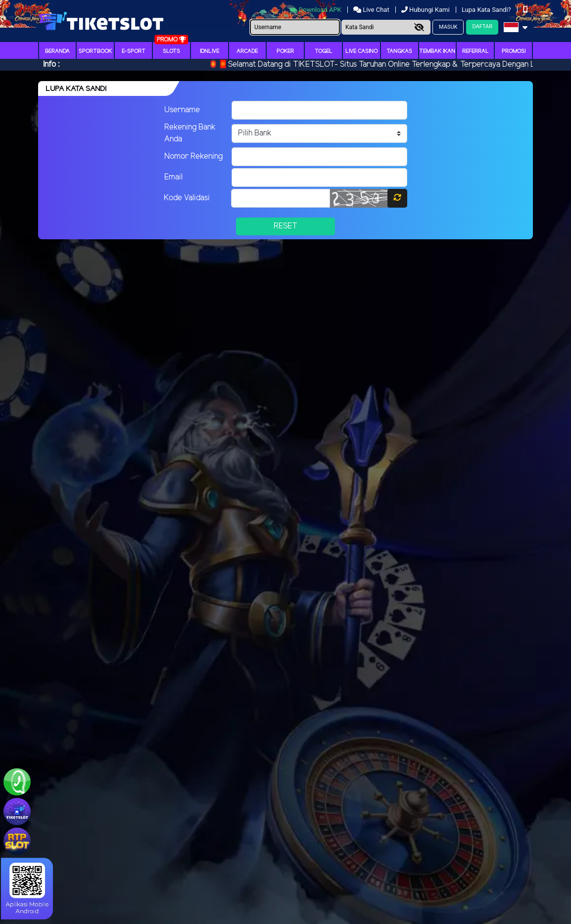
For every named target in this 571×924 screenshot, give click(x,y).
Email (173, 177)
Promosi (514, 51)
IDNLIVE (210, 51)
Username (182, 110)
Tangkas (399, 51)
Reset (285, 226)
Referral (476, 51)
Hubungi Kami (426, 10)
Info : (51, 65)
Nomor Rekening (193, 156)
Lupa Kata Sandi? (487, 10)
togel (324, 51)
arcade (247, 51)
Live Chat (372, 10)
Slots (171, 51)
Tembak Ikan (437, 51)
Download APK (316, 10)
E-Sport (134, 51)
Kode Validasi (187, 198)
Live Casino (361, 51)
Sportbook (95, 51)
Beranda (57, 51)
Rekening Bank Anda (190, 133)
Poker (285, 51)
